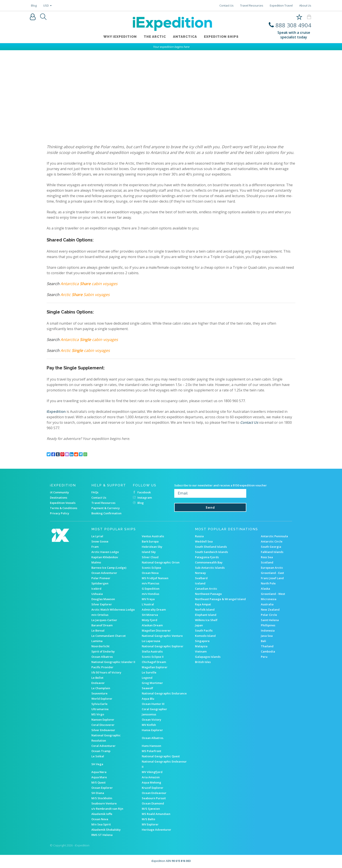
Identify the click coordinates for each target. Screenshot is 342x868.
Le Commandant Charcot (109, 636)
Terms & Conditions (64, 508)
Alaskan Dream (152, 625)
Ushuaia (97, 594)
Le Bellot (97, 678)
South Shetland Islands (211, 547)
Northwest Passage (208, 594)
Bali (263, 641)
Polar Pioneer (101, 578)
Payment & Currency (106, 508)
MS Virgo (98, 714)
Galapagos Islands (208, 657)
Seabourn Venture (104, 803)
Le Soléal (98, 756)
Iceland (200, 583)
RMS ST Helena (102, 835)
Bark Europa (150, 541)
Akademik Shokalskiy (106, 830)
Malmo (96, 562)
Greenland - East (272, 573)
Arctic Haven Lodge (105, 552)
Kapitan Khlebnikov (105, 557)
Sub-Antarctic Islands (210, 568)
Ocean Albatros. (153, 738)
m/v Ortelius (100, 615)
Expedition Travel (281, 5)
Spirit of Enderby (103, 651)
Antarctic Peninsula (274, 536)
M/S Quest (98, 782)
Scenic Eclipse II (153, 657)
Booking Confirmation (106, 513)
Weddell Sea (204, 541)
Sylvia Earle (99, 704)
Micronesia (269, 599)
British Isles (203, 662)
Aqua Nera (99, 772)
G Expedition (151, 589)
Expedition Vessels (63, 503)
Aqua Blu (148, 699)
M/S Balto (148, 819)
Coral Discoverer (103, 725)
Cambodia (268, 651)
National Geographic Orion (161, 562)
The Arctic (155, 37)
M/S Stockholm (102, 798)
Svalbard (201, 578)
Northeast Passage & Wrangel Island (220, 599)
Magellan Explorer (155, 667)
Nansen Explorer (103, 720)
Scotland (267, 562)
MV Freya (148, 599)
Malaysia (201, 646)
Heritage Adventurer (156, 830)
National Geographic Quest (161, 756)
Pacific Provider (102, 667)
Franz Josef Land (272, 578)
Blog (34, 5)
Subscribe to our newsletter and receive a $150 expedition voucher (221, 485)
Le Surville (149, 672)
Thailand (267, 646)
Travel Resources (252, 5)
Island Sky (149, 552)
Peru (264, 657)
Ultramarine (100, 709)
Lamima (97, 641)
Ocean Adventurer (104, 573)
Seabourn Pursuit (154, 798)
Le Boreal (98, 630)
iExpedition (56, 412)
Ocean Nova (150, 573)
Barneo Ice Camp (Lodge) (109, 568)
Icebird (96, 589)
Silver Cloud (150, 557)
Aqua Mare (99, 777)
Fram (95, 547)
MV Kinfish (149, 725)
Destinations (59, 498)
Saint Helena (270, 620)
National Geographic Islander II (113, 662)
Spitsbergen (100, 583)
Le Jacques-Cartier (104, 620)
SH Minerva (150, 615)
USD (47, 5)
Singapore (202, 641)
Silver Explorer (102, 604)
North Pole (268, 583)
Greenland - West (273, 594)
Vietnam (201, 651)
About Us (305, 5)
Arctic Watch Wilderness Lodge (113, 610)
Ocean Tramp (101, 751)
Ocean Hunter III (153, 704)
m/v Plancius (150, 583)
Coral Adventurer (103, 746)
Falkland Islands (272, 552)
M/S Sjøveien (151, 809)
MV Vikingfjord (152, 772)
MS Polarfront (151, 751)
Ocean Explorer (102, 788)
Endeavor (98, 683)
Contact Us (227, 5)
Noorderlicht (100, 646)
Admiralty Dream (154, 610)
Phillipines (268, 625)
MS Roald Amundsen (156, 814)
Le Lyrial (97, 536)
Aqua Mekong (151, 782)
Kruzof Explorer (153, 788)
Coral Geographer (154, 709)
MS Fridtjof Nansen (155, 578)
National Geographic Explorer (163, 646)
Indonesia (268, 630)
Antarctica (185, 37)
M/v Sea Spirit (101, 824)
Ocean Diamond (153, 803)
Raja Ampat (203, 604)
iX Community (59, 492)
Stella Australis (152, 651)
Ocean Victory (151, 720)
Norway (200, 573)
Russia (199, 536)
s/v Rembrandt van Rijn (107, 809)
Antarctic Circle (272, 541)
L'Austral (148, 604)
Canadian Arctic (206, 589)
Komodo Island (205, 636)
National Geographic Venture (162, 636)
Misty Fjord (150, 620)
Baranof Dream (102, 625)
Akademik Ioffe (102, 814)
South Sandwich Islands (211, 552)
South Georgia (271, 547)
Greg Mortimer (152, 683)
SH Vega (97, 764)
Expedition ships (221, 37)
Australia (267, 604)
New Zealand (270, 610)
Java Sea (267, 636)
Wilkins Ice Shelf (206, 620)
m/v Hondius (150, 594)
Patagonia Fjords (207, 557)
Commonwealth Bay (209, 562)
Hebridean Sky (152, 547)
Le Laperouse (151, 641)
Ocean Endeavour (154, 793)
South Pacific (204, 630)
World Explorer (102, 699)
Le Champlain (101, 688)
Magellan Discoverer (156, 630)
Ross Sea (267, 557)
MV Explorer (150, 824)
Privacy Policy (60, 513)
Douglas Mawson (103, 599)
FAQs (95, 492)
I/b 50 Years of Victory (106, 672)
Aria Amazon (151, 777)
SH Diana (98, 793)
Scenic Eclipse (151, 568)
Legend (147, 678)
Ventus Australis (153, 536)
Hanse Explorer (152, 730)
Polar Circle (269, 615)
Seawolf (147, 688)
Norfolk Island (205, 610)
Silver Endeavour (103, 730)
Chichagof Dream (154, 662)
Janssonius (149, 714)
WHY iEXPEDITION (120, 37)
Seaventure (99, 693)
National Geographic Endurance (164, 693)
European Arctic (272, 568)
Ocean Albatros (102, 657)
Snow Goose (100, 541)
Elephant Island (206, 615)
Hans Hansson (151, 746)
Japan (199, 625)
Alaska (265, 589)
